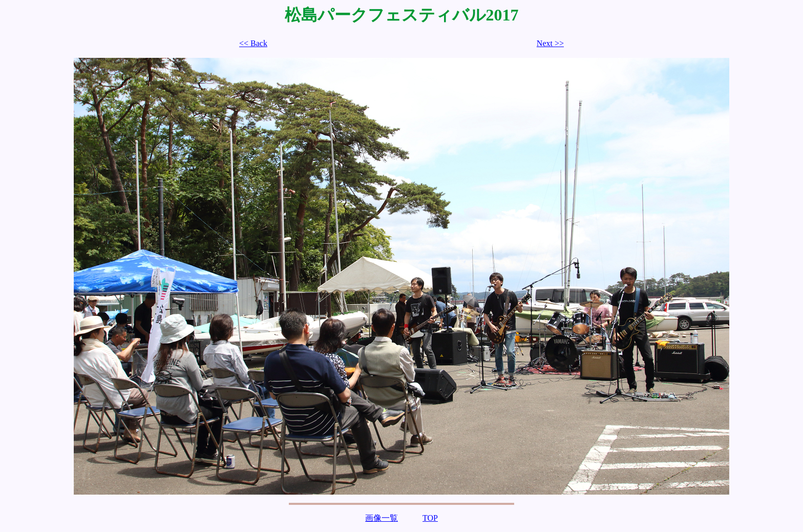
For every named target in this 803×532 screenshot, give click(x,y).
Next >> (550, 43)
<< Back (253, 43)
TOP (430, 518)
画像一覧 (382, 518)
